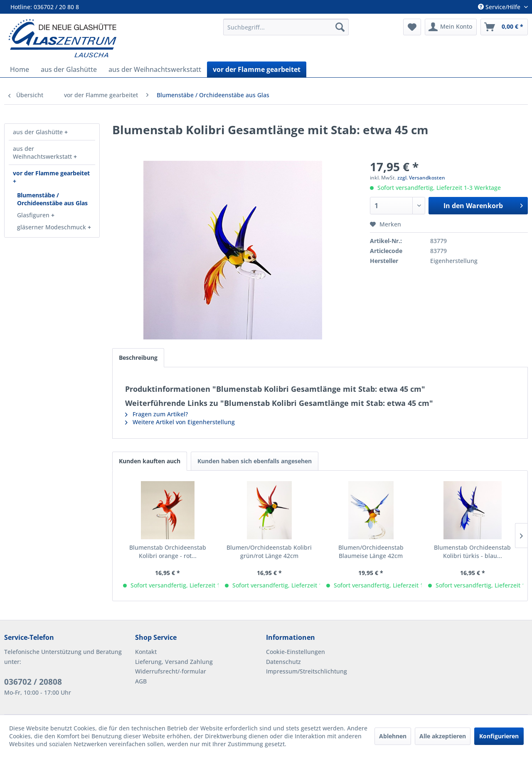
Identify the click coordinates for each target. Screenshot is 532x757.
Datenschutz (283, 662)
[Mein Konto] (451, 27)
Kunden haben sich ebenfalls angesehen (255, 461)
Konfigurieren (499, 736)
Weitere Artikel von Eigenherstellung (180, 422)
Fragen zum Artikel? (156, 414)
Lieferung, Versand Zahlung (174, 662)
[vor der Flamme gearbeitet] (257, 69)
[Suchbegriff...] (286, 27)
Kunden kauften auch (150, 461)
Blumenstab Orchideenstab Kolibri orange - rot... (168, 552)
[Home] (20, 69)
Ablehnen (393, 736)
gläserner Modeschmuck (52, 227)
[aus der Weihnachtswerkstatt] (155, 69)
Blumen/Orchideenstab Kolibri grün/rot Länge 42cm (269, 552)
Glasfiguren (34, 215)
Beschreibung (138, 358)
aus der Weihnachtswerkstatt (43, 152)
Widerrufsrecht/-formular (171, 671)
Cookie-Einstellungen (296, 652)
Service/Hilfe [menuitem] (500, 7)
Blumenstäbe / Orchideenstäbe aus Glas (52, 199)
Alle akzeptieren (443, 736)
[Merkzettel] (412, 27)
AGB (141, 681)
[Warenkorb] (504, 27)
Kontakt (146, 652)
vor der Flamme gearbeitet (51, 173)
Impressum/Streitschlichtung (307, 671)
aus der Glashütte (39, 132)
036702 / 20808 (33, 682)
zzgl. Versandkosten (421, 178)
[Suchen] (340, 27)
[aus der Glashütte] (69, 69)
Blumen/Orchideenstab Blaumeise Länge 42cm (371, 552)
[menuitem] (286, 27)
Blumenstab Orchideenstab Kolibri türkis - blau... (472, 552)
